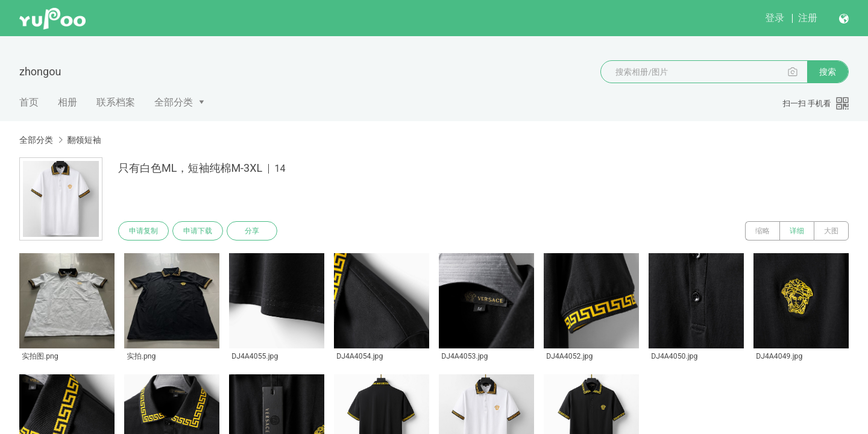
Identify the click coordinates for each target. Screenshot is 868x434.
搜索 (828, 72)
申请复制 (143, 231)
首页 (29, 102)
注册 (808, 18)
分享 (252, 231)
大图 (831, 231)
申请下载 (198, 231)
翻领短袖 (84, 140)
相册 (68, 102)
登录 (775, 18)
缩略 (763, 231)
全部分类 (174, 102)
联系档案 (116, 102)
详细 (797, 231)
